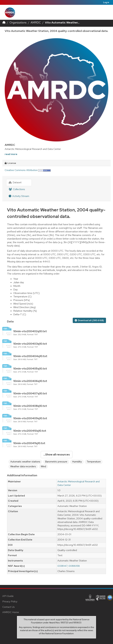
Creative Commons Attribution (21, 170)
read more (11, 154)
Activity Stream (19, 196)
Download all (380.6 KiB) (89, 320)
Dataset (15, 182)
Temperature (94, 462)
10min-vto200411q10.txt (29, 443)
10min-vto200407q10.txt (30, 393)
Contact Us (9, 607)
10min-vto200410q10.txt (30, 431)
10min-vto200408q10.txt (30, 406)
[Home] (4, 22)
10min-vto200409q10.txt (30, 418)
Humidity (77, 462)
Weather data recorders (23, 466)
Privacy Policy (10, 601)
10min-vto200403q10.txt (30, 344)
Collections (17, 189)
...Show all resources (57, 454)
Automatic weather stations (25, 462)
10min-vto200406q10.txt (30, 381)
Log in (106, 2)
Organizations (18, 22)
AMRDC (36, 22)
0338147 (62, 566)
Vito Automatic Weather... (62, 22)
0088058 (74, 566)
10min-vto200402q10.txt (30, 331)
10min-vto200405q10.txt (30, 368)
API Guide (8, 596)
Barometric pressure (56, 462)
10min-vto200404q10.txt (30, 356)
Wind (43, 466)
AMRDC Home (11, 612)
